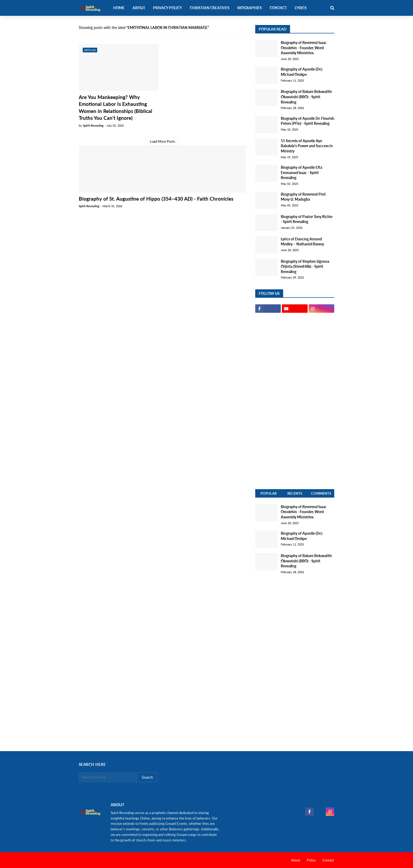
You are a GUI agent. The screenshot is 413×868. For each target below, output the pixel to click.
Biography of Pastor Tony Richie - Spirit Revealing (307, 219)
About (296, 860)
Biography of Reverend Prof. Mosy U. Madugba (304, 197)
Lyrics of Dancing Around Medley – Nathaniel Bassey (302, 242)
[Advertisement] (295, 401)
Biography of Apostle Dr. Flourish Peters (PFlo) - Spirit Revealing (308, 121)
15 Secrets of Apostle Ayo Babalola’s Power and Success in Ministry (307, 146)
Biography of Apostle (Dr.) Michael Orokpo (302, 72)
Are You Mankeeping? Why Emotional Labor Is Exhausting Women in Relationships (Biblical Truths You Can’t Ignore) (115, 108)
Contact (328, 860)
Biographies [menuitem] (250, 8)
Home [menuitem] (119, 8)
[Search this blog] (109, 777)
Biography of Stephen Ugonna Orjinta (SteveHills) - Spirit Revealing (305, 266)
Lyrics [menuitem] (301, 8)
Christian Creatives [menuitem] (210, 8)
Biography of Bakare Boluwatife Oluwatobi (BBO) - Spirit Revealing (306, 97)
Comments (321, 493)
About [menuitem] (139, 8)
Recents (295, 493)
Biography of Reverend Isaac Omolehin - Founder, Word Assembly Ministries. (304, 48)
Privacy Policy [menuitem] (168, 8)
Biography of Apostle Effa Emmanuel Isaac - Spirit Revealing (301, 172)
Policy (311, 860)
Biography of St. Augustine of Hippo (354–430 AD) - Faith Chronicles (156, 199)
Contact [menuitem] (278, 8)
